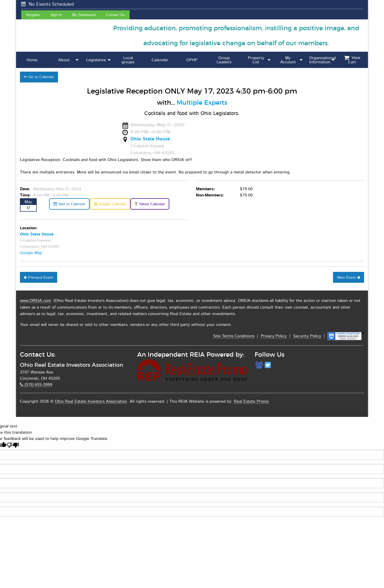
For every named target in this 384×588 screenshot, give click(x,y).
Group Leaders (224, 60)
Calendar (160, 60)
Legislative (96, 60)
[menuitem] (32, 60)
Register (33, 15)
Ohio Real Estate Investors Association (91, 401)
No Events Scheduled (47, 4)
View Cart (352, 60)
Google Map (31, 253)
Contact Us (115, 15)
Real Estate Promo (251, 401)
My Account (288, 60)
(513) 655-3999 (36, 385)
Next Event (349, 277)
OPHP (192, 60)
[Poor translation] (13, 445)
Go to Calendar (39, 77)
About (64, 60)
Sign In (56, 15)
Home (32, 60)
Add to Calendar (69, 204)
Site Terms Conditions (234, 336)
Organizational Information (323, 60)
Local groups (128, 60)
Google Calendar (110, 204)
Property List (256, 60)
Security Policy (307, 336)
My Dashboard (84, 15)
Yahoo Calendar (150, 204)
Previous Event (38, 277)
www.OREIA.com (35, 301)
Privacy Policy (274, 336)
